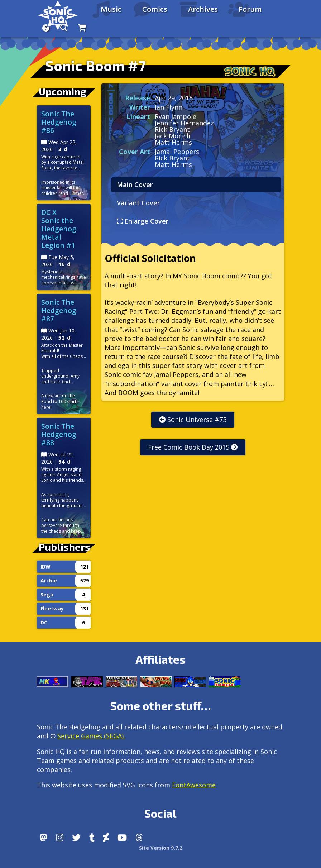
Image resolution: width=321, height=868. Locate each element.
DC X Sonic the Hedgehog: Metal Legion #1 (60, 229)
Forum (250, 9)
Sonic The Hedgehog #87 (59, 310)
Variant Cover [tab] (138, 203)
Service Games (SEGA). (91, 736)
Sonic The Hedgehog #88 (59, 434)
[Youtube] (122, 838)
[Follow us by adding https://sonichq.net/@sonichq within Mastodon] (44, 838)
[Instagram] (60, 838)
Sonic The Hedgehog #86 (59, 122)
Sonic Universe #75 (193, 419)
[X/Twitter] (76, 838)
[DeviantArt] (106, 838)
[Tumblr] (92, 838)
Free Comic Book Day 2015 (193, 447)
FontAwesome (194, 785)
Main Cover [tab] (135, 184)
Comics (155, 9)
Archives (203, 9)
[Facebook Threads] (139, 838)
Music (111, 9)
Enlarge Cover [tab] (143, 221)
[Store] (82, 28)
